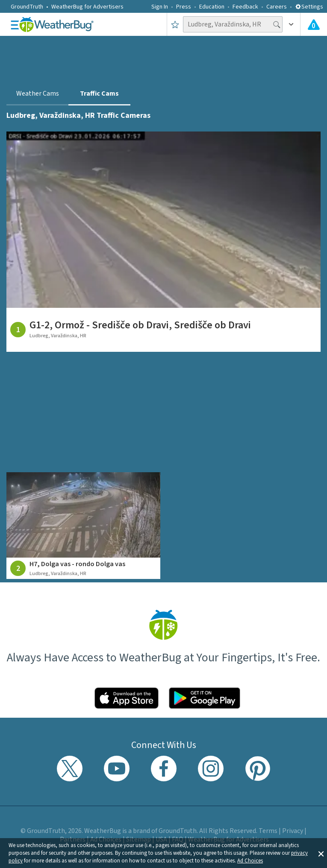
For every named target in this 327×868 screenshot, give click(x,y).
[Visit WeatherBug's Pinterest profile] (258, 769)
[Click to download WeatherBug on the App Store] (127, 698)
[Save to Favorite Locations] (175, 24)
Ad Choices (250, 861)
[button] (321, 853)
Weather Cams (38, 94)
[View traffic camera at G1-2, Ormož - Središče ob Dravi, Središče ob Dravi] (163, 242)
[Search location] (233, 24)
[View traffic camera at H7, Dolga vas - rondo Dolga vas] (83, 526)
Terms (268, 831)
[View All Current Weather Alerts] (314, 24)
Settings (309, 7)
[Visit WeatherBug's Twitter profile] (70, 769)
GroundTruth (27, 7)
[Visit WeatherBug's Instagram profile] (211, 769)
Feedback (245, 7)
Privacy (293, 831)
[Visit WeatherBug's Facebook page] (164, 769)
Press (184, 7)
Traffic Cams (99, 94)
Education (212, 7)
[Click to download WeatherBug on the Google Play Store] (205, 698)
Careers (277, 7)
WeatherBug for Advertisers (87, 7)
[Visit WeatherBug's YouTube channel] (117, 769)
